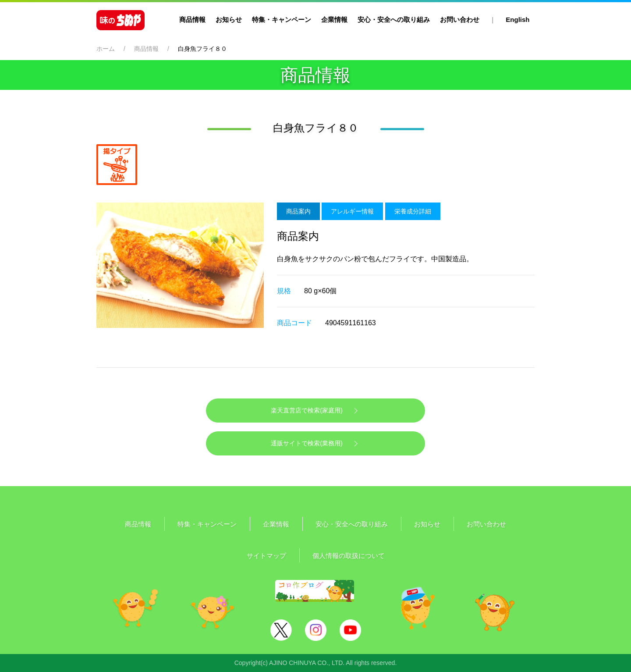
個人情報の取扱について (349, 556)
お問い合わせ (460, 20)
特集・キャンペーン (282, 20)
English (518, 20)
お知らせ (229, 20)
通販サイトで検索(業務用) (315, 444)
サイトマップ (266, 556)
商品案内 (298, 211)
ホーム (106, 49)
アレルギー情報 (352, 211)
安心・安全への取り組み (394, 20)
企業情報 (334, 20)
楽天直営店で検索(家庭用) (315, 411)
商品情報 (192, 20)
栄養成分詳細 (413, 211)
